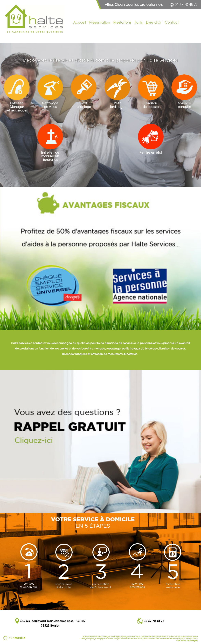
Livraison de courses (126, 638)
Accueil (80, 22)
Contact (172, 22)
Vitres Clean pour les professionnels (134, 5)
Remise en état (175, 638)
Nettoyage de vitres (103, 638)
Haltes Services (181, 640)
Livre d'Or (154, 22)
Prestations (122, 22)
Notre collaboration (176, 636)
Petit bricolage (114, 638)
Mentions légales (192, 640)
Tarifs (139, 22)
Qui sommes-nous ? (162, 636)
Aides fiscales (187, 636)
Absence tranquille (139, 638)
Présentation (100, 22)
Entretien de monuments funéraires (158, 638)
